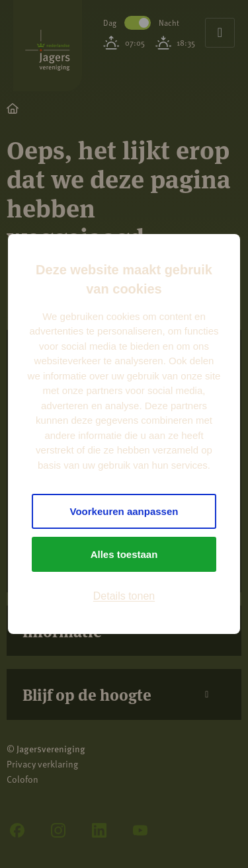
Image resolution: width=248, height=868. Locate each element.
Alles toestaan (124, 554)
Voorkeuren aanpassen (124, 511)
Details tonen (124, 596)
